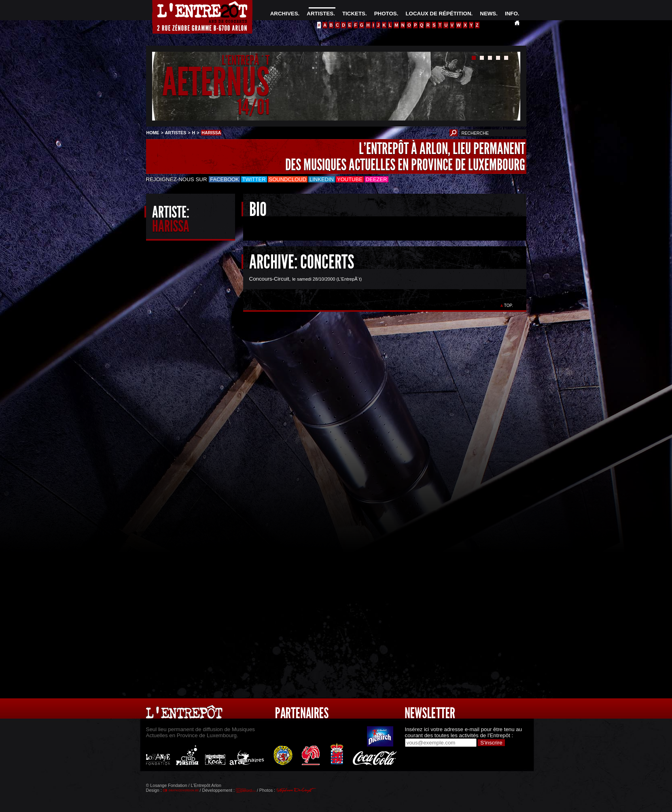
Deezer (376, 179)
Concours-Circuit (269, 279)
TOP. (508, 306)
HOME (153, 133)
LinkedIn (322, 179)
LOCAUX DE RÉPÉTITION (438, 14)
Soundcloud (288, 179)
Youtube (350, 179)
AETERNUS (216, 82)
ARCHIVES (284, 14)
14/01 (253, 107)
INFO (511, 14)
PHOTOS (386, 14)
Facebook (225, 179)
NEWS (488, 14)
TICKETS (354, 14)
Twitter (254, 179)
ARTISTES (320, 14)
